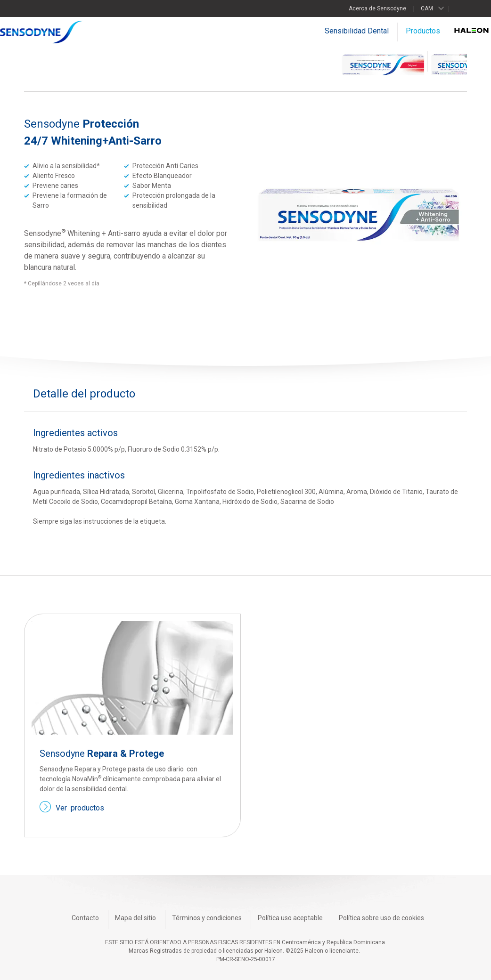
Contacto (85, 918)
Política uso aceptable (290, 918)
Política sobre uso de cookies (381, 918)
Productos (423, 31)
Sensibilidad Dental (357, 31)
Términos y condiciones (207, 918)
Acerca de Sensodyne (377, 8)
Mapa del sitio (135, 918)
